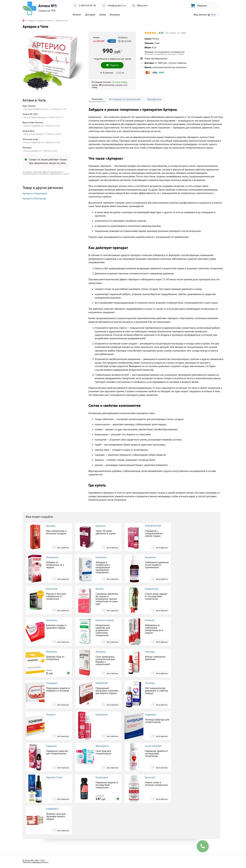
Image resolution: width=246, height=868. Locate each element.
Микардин (52, 683)
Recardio (51, 526)
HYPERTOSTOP (153, 526)
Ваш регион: (207, 15)
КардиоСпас (152, 589)
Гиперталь (52, 620)
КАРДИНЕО (52, 809)
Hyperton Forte (54, 777)
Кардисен (52, 746)
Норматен (101, 557)
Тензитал (150, 683)
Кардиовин (102, 777)
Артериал (101, 652)
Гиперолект (52, 557)
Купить (112, 65)
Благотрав (52, 589)
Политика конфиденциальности (36, 862)
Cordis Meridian (153, 746)
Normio (100, 589)
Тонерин (51, 714)
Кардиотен (102, 714)
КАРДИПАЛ (102, 683)
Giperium (100, 526)
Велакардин (102, 746)
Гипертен (150, 620)
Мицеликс (52, 652)
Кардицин (151, 714)
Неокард (150, 652)
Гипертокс (150, 557)
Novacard (150, 777)
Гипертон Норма (105, 620)
